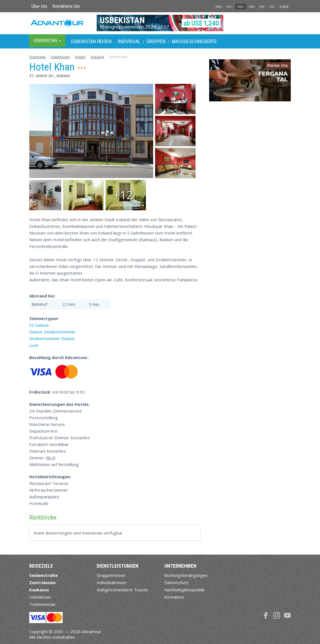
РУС (230, 7)
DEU (241, 7)
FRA (251, 7)
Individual (129, 41)
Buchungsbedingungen (186, 575)
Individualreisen (112, 582)
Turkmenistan (42, 604)
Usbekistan (60, 57)
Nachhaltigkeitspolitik (184, 590)
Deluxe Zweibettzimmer (52, 332)
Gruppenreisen (111, 575)
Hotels (80, 57)
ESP (262, 7)
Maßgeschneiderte (194, 41)
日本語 (284, 7)
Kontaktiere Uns (66, 6)
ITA (272, 7)
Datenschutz (176, 582)
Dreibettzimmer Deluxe (52, 338)
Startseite (37, 57)
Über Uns (39, 6)
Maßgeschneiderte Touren (122, 590)
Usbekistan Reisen (91, 41)
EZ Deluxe (39, 325)
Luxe (34, 345)
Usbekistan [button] (47, 41)
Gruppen (156, 41)
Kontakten (174, 597)
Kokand (97, 57)
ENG (219, 7)
